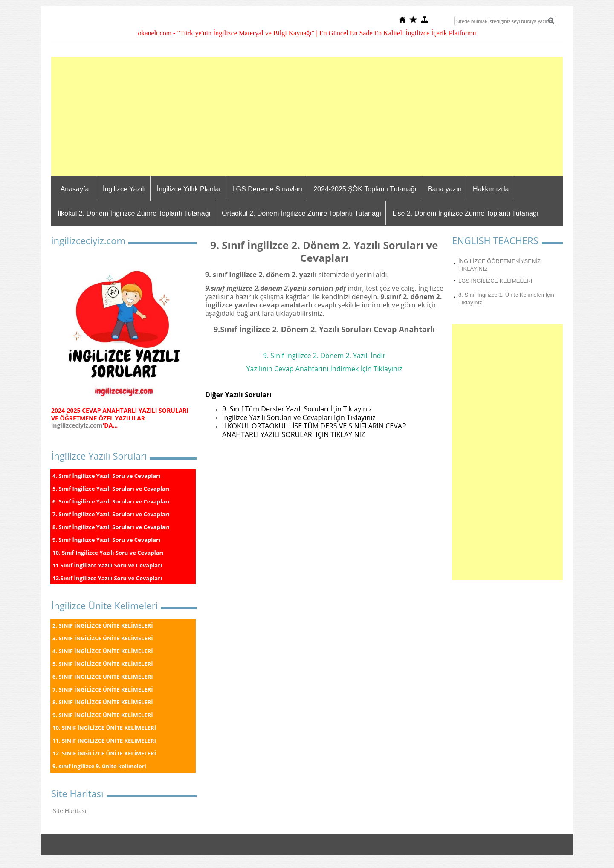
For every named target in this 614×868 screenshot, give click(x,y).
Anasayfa (75, 189)
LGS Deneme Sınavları (268, 189)
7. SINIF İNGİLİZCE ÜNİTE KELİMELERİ (103, 689)
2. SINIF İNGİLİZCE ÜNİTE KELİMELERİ (103, 625)
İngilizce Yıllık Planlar (189, 189)
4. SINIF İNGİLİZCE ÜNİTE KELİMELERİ (103, 651)
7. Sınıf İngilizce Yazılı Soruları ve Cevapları (111, 514)
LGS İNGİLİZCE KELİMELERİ (495, 281)
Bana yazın (445, 189)
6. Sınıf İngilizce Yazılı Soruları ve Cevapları (111, 501)
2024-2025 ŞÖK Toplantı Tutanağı (365, 189)
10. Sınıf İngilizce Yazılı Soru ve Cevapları (108, 553)
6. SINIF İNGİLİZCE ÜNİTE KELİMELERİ (103, 677)
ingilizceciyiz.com (77, 425)
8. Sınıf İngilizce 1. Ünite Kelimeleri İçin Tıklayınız (506, 299)
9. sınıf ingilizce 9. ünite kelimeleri (99, 766)
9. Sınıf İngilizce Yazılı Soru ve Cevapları (106, 540)
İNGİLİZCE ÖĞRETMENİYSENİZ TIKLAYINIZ (500, 265)
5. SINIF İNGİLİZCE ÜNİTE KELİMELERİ (103, 664)
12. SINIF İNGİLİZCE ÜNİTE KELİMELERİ (104, 753)
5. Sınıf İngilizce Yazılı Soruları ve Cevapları (111, 489)
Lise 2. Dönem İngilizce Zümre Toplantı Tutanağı (465, 213)
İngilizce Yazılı (124, 189)
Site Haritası (70, 811)
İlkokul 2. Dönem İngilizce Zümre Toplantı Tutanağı (134, 213)
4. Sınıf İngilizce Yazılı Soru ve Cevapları (106, 476)
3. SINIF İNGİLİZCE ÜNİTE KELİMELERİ (103, 638)
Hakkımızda (491, 189)
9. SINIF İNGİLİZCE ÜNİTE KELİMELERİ (103, 715)
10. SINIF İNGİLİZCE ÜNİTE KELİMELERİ (104, 728)
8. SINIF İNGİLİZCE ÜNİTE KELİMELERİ (103, 702)
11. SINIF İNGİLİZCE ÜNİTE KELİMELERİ (104, 741)
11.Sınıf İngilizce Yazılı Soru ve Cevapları (107, 565)
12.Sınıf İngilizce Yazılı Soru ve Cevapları (107, 578)
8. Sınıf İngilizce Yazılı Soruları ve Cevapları (111, 527)
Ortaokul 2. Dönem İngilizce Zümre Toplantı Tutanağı (301, 213)
